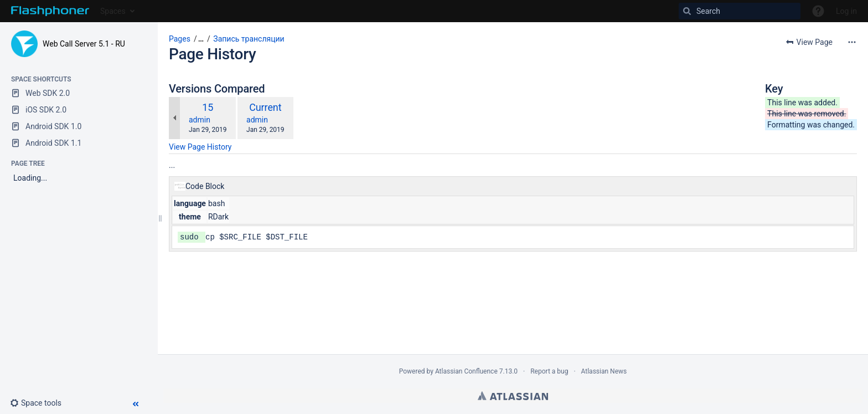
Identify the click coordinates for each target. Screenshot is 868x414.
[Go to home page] (50, 11)
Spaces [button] (113, 11)
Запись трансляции (249, 39)
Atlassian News (604, 371)
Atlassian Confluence (466, 371)
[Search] (740, 11)
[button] (40, 403)
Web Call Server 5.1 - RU (84, 44)
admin (200, 120)
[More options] (852, 42)
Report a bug (549, 371)
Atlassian (513, 396)
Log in (846, 11)
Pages (180, 39)
